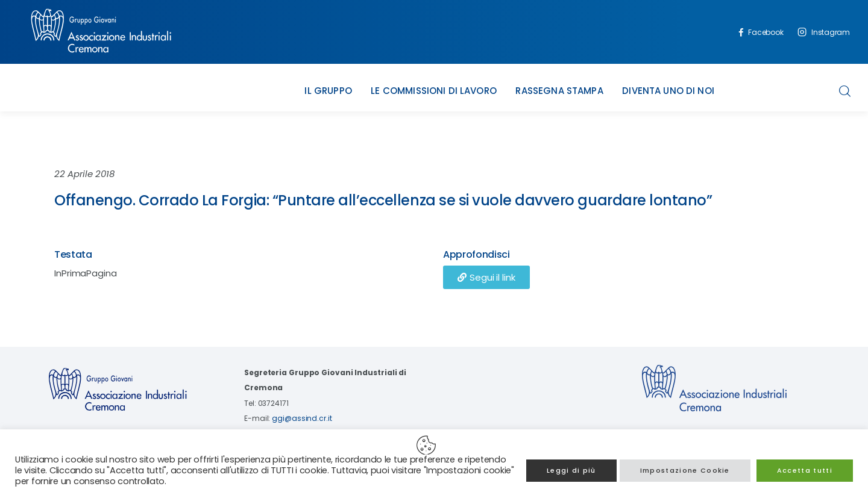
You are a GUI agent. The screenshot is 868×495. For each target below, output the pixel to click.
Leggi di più (571, 470)
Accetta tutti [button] (805, 470)
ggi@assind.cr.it (302, 418)
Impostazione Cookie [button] (685, 470)
